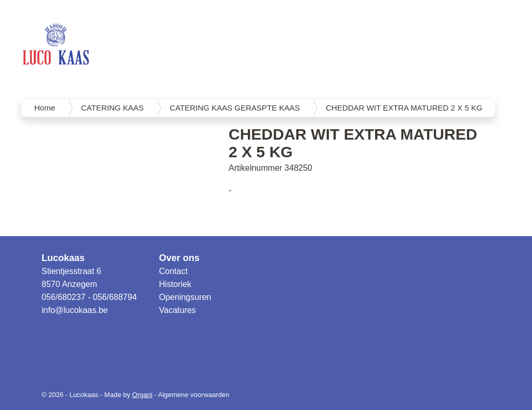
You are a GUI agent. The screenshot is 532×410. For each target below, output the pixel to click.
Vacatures (177, 310)
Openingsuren (185, 297)
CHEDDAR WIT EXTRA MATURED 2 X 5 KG (404, 108)
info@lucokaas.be (75, 310)
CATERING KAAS (112, 108)
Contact (173, 271)
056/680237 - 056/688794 (89, 297)
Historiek (175, 284)
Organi (142, 395)
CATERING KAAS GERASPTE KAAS (235, 108)
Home (45, 108)
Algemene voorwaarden (194, 395)
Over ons (179, 258)
